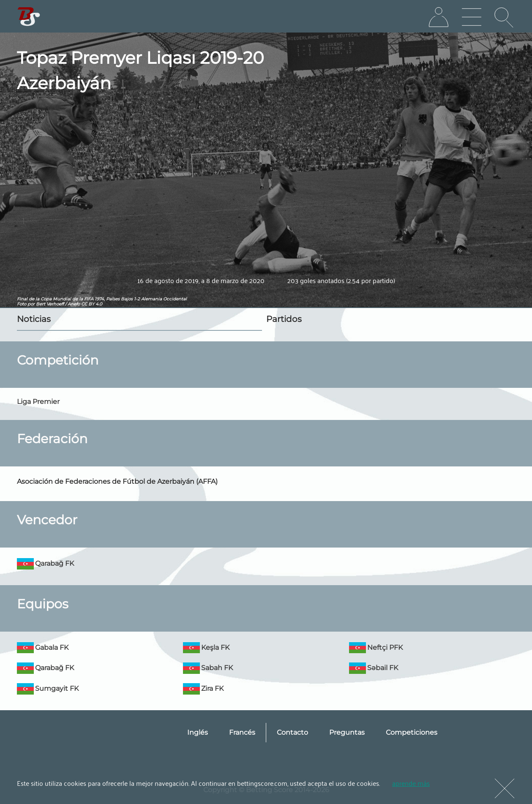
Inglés (198, 732)
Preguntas (347, 732)
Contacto (292, 732)
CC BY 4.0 (92, 304)
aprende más (411, 783)
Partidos (284, 319)
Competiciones (412, 732)
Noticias (34, 319)
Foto (22, 304)
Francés (242, 732)
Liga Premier (38, 402)
